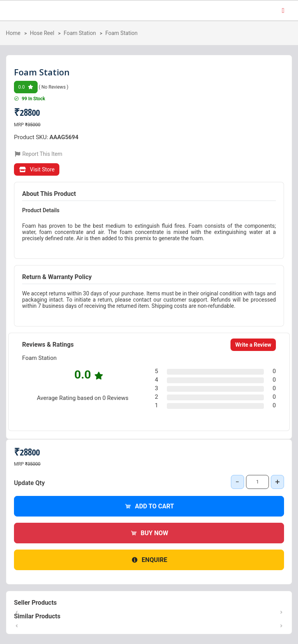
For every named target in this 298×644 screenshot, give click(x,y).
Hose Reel (42, 33)
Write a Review (253, 345)
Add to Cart (149, 506)
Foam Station (80, 33)
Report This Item (38, 154)
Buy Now (149, 533)
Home (13, 33)
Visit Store (37, 169)
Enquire (149, 560)
